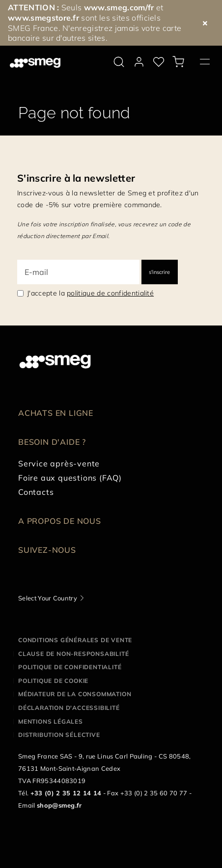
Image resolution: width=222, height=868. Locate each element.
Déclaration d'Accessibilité (69, 708)
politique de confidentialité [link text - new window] (110, 293)
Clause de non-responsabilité (73, 654)
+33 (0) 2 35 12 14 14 (66, 793)
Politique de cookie (53, 681)
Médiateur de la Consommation (75, 694)
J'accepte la (90, 293)
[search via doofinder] (119, 62)
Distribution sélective (59, 735)
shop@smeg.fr (59, 805)
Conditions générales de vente (75, 640)
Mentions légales (51, 721)
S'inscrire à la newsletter (76, 178)
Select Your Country (48, 598)
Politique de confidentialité (70, 667)
